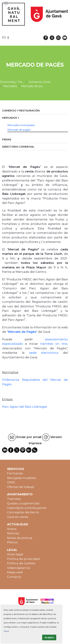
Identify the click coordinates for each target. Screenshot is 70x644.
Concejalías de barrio (23, 512)
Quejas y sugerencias (23, 503)
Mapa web (15, 572)
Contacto (14, 577)
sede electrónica (44, 353)
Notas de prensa (20, 538)
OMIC (11, 482)
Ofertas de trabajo (21, 487)
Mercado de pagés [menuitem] (19, 130)
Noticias (13, 533)
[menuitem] (35, 111)
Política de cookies (21, 563)
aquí (6, 631)
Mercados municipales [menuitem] (21, 125)
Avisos (12, 529)
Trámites (14, 499)
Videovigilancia (19, 568)
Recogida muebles (22, 478)
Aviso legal (15, 554)
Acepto (49, 637)
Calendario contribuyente (27, 508)
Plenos (12, 542)
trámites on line (54, 344)
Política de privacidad (23, 559)
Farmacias (15, 473)
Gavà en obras (18, 517)
